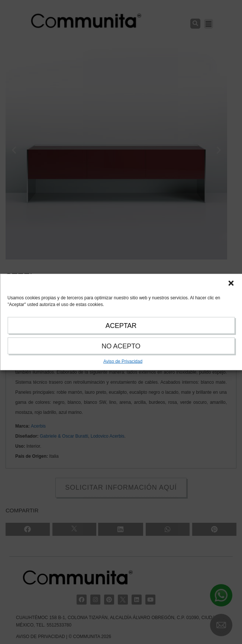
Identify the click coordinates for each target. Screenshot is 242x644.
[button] (231, 283)
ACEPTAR (121, 326)
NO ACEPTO (121, 346)
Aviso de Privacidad (123, 361)
